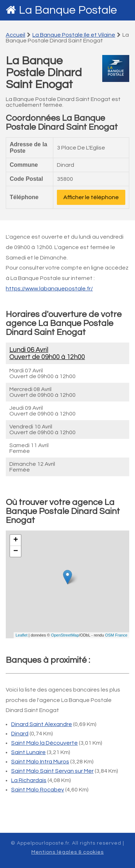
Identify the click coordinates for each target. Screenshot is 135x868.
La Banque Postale (68, 10)
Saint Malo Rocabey (38, 790)
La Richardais (29, 780)
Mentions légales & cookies (67, 852)
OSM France (116, 635)
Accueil (15, 35)
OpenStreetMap (65, 635)
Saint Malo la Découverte (44, 743)
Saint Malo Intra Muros (40, 762)
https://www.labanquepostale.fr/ (49, 289)
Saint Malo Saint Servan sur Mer (52, 771)
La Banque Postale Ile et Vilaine (74, 35)
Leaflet (21, 635)
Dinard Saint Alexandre (42, 724)
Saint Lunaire (28, 752)
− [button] (16, 551)
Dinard (20, 734)
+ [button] (16, 540)
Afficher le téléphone (91, 197)
